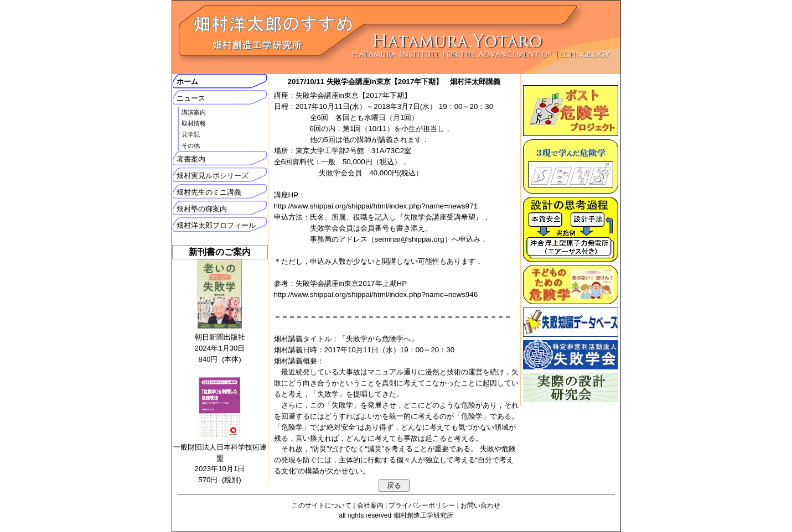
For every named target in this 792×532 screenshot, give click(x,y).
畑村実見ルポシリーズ (213, 176)
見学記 (191, 134)
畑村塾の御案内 (202, 209)
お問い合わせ (480, 505)
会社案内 (370, 505)
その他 (191, 145)
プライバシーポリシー (422, 505)
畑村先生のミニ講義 (209, 192)
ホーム (187, 82)
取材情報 (194, 123)
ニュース (191, 98)
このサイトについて (322, 505)
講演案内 (194, 112)
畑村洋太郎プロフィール (216, 225)
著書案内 (191, 159)
